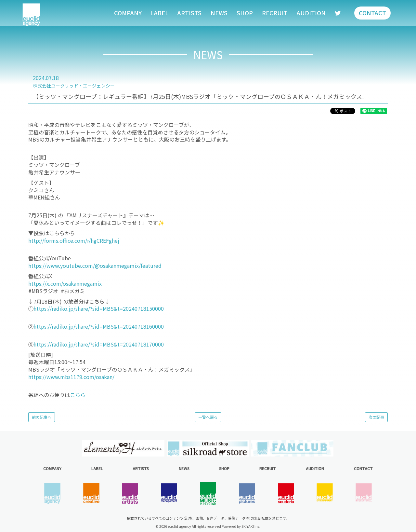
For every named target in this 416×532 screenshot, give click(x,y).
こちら (78, 395)
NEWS (219, 13)
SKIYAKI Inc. (251, 526)
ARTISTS (189, 13)
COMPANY (128, 13)
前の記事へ (42, 417)
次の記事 (376, 417)
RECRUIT (275, 13)
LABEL (160, 13)
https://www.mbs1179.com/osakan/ (71, 377)
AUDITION (311, 13)
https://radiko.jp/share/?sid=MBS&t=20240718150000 (99, 308)
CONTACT (372, 13)
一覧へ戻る (208, 417)
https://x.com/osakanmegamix (66, 283)
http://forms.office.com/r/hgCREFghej (74, 240)
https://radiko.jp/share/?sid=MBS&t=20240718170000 (99, 344)
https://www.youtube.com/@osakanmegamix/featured (95, 266)
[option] (123, 449)
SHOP (245, 13)
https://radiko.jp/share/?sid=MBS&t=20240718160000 (99, 326)
